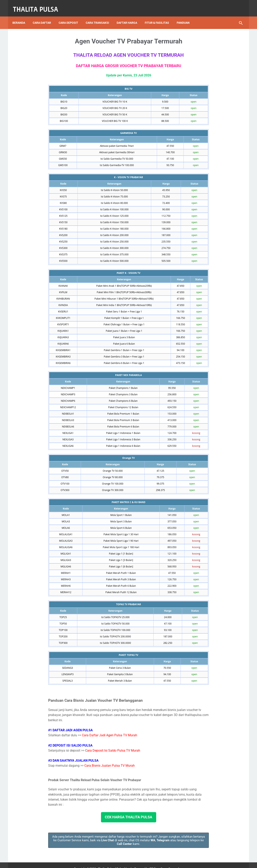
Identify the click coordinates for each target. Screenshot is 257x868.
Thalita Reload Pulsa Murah (115, 862)
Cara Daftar (45, 16)
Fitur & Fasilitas (160, 16)
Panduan (186, 16)
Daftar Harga (130, 16)
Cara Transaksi (100, 16)
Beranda (22, 16)
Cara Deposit (71, 16)
